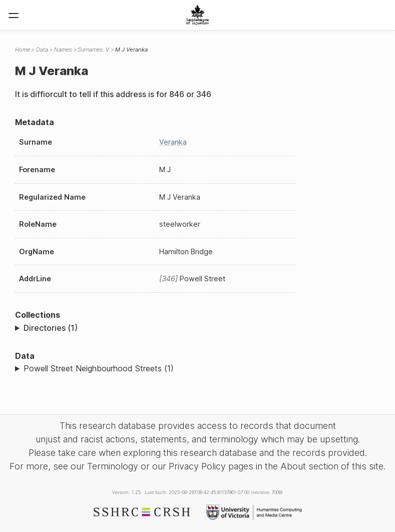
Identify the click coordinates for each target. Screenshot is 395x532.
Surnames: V (93, 50)
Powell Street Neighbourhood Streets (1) (99, 368)
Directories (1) (51, 328)
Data (42, 50)
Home (23, 50)
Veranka (173, 142)
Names (63, 50)
